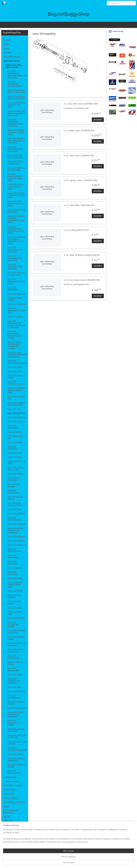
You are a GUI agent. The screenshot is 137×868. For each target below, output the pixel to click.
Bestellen (98, 120)
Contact (7, 839)
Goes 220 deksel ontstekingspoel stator (15, 584)
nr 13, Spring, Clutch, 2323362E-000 (80, 180)
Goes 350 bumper (15, 442)
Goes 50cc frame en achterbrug (16, 759)
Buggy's (7, 44)
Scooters (7, 52)
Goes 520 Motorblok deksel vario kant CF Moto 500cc (16, 113)
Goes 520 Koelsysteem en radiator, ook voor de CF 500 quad (16, 324)
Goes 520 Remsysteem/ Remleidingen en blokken (15, 335)
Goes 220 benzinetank (13, 563)
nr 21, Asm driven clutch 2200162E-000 (82, 280)
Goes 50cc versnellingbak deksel (17, 749)
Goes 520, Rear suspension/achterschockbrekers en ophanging (18, 354)
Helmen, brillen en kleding (14, 827)
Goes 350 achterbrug (17, 417)
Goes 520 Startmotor (16, 294)
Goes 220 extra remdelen (14, 596)
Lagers (6, 806)
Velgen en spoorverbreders (10, 822)
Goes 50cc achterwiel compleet (17, 742)
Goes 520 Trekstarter (17, 304)
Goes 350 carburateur (12, 448)
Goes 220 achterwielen (13, 556)
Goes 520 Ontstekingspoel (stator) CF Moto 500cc (14, 177)
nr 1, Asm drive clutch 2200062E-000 (81, 104)
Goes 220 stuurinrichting (13, 669)
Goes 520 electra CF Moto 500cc (16, 211)
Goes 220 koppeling (16, 618)
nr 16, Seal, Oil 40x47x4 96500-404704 (82, 255)
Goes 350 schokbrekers (13, 491)
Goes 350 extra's (15, 432)
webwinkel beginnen (75, 863)
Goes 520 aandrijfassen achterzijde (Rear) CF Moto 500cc (17, 74)
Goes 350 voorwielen (17, 524)
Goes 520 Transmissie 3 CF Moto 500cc (15, 266)
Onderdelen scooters (12, 785)
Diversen (7, 835)
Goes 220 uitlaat (14, 674)
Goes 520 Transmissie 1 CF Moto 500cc (15, 250)
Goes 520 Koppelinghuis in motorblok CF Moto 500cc (16, 230)
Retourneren (9, 852)
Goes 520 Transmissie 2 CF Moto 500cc (15, 258)
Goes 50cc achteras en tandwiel (16, 730)
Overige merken (12, 781)
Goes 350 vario (14, 409)
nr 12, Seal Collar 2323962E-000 (79, 156)
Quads (6, 48)
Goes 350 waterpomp (17, 536)
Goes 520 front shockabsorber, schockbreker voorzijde (14, 345)
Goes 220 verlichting (16, 691)
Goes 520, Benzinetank (13, 288)
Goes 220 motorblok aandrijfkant (16, 631)
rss (67, 863)
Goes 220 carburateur (12, 573)
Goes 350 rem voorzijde (14, 485)
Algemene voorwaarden (13, 848)
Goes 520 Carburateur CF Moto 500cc (17, 310)
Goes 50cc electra (15, 754)
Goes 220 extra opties (14, 602)
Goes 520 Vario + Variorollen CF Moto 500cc (16, 203)
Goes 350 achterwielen (13, 427)
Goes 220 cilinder (15, 578)
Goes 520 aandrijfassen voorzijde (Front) (14, 84)
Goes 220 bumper (15, 568)
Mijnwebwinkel (95, 863)
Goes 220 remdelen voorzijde (16, 703)
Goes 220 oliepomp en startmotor (16, 650)
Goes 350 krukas (15, 371)
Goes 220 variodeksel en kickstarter (14, 681)
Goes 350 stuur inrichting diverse (15, 504)
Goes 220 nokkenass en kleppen (17, 644)
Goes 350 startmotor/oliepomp (16, 383)
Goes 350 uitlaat (14, 509)
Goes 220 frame (14, 607)
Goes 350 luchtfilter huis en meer (16, 468)
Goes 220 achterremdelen (14, 550)
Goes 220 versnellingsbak (14, 696)
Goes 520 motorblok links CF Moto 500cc (16, 97)
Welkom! (7, 40)
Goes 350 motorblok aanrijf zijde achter (16, 404)
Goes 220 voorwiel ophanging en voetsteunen (15, 714)
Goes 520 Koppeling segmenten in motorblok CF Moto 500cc (16, 240)
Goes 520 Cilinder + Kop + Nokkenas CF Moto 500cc (16, 140)
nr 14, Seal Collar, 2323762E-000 (79, 205)
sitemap (62, 863)
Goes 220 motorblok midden (16, 638)
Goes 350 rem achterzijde (14, 479)
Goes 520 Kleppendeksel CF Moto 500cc (15, 149)
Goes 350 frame (14, 457)
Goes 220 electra (15, 591)
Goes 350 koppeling (16, 413)
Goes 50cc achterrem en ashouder (17, 736)
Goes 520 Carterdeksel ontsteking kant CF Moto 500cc (15, 123)
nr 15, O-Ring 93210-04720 (76, 230)
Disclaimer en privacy (13, 844)
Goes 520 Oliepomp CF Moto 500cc (16, 274)
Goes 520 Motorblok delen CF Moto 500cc (17, 91)
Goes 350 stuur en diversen (15, 498)
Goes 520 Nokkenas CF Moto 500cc (16, 169)
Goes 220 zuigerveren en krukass (14, 723)
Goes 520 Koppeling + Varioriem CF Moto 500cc (16, 195)
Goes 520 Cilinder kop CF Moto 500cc (16, 156)
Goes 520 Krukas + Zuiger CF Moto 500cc (16, 187)
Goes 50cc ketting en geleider (17, 765)
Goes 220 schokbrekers (13, 657)
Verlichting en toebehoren (14, 802)
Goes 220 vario (14, 687)
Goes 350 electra (15, 453)
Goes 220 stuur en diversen (15, 663)
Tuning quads (9, 794)
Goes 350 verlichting (16, 513)
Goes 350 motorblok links (16, 397)
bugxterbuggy (116, 31)
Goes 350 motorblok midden (16, 376)
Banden (7, 817)
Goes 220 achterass (16, 541)
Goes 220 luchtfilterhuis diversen (13, 624)
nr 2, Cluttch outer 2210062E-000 (79, 131)
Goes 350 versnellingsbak (14, 519)
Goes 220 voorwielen (17, 708)
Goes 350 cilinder (15, 367)
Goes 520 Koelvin (15, 317)
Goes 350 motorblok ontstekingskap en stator (16, 390)
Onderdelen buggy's (12, 56)
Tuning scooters (10, 798)
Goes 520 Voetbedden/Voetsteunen (18, 362)
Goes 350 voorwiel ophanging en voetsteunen (15, 530)
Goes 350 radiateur (16, 474)
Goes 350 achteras (16, 421)
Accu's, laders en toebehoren (11, 811)
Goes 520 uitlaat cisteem (14, 299)
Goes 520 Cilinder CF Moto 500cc (15, 162)
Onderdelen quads (11, 61)
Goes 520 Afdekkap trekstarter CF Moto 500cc (16, 132)
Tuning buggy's (10, 789)
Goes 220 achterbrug (17, 545)
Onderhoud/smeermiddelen (15, 831)
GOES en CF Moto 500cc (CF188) (13, 66)
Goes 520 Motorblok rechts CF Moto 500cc (16, 105)
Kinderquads (11, 777)
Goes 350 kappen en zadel (16, 462)
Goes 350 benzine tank (15, 437)
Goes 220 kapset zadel (15, 613)
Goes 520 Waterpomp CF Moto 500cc (16, 281)
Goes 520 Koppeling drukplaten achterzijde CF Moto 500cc (16, 219)
